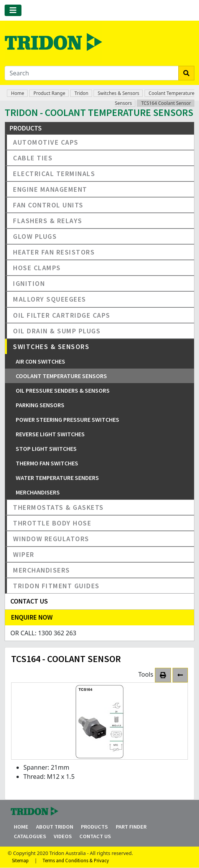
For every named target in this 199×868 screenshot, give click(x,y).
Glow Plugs (35, 236)
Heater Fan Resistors (54, 252)
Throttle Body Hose (52, 523)
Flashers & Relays (48, 221)
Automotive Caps (46, 142)
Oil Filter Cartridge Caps (62, 315)
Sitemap (20, 860)
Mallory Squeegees (50, 299)
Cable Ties (33, 158)
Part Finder (131, 827)
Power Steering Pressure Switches (67, 419)
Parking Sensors (40, 405)
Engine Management (50, 189)
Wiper (24, 554)
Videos (63, 836)
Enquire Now (32, 617)
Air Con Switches (40, 361)
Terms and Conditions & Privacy (76, 860)
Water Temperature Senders (57, 478)
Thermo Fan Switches (47, 463)
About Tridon (55, 827)
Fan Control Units (48, 205)
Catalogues (30, 836)
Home (18, 93)
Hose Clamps (37, 268)
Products (94, 827)
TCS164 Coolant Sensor (166, 103)
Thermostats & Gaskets (58, 507)
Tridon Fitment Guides (56, 586)
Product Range (49, 93)
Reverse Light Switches (50, 434)
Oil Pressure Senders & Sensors (63, 390)
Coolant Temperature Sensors (61, 376)
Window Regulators (51, 539)
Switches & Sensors (119, 93)
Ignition (29, 283)
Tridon (81, 93)
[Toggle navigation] (13, 10)
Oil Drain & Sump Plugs (57, 331)
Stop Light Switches (46, 449)
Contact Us (95, 836)
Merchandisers (38, 492)
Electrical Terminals (54, 174)
